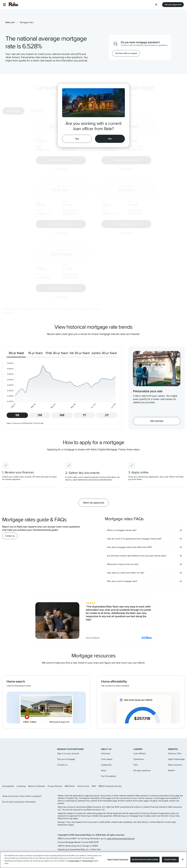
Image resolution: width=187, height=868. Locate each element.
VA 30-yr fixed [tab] (80, 353)
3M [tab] (40, 415)
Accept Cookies (170, 860)
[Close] (183, 860)
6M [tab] (62, 415)
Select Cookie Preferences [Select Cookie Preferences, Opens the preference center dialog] (118, 860)
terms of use (88, 862)
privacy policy (74, 862)
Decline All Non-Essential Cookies (145, 860)
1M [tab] (17, 415)
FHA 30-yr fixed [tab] (57, 353)
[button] (4, 5)
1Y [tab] (84, 415)
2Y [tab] (107, 415)
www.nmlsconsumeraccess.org (121, 839)
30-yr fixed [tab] (16, 353)
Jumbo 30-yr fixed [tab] (104, 353)
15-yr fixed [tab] (35, 353)
